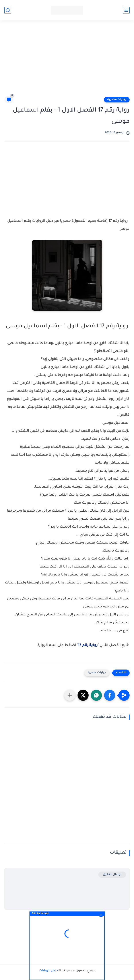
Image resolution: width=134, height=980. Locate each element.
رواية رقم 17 (88, 645)
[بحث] (8, 10)
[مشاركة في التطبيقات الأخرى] (70, 695)
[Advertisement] (65, 60)
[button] (110, 695)
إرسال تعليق (112, 875)
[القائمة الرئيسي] (126, 10)
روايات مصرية (117, 100)
